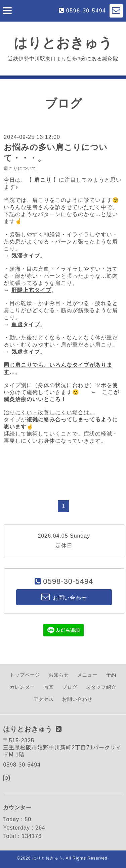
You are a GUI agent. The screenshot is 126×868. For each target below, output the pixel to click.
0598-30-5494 (86, 11)
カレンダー (22, 687)
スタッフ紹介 (101, 687)
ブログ (70, 687)
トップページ (25, 675)
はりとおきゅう (63, 43)
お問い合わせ (77, 699)
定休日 (64, 546)
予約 (111, 675)
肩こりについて (20, 168)
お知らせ (59, 675)
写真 (49, 687)
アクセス (44, 699)
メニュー (87, 675)
